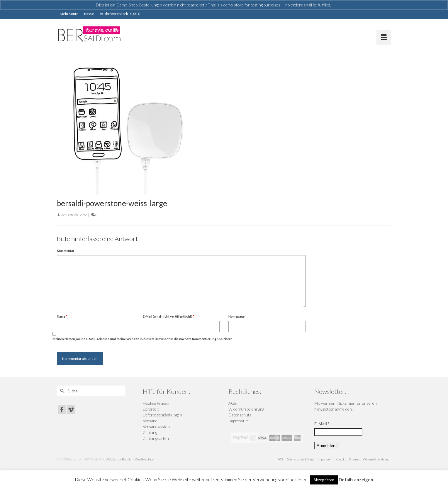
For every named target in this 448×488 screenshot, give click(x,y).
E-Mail (322, 424)
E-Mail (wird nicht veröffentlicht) (169, 316)
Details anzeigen (356, 479)
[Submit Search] (61, 391)
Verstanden (342, 5)
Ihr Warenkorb (120, 14)
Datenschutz (240, 415)
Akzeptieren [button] (324, 480)
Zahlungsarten (156, 438)
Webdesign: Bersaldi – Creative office (130, 459)
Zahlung (150, 432)
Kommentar (66, 251)
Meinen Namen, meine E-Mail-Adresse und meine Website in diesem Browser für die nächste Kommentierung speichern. (143, 339)
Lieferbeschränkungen (162, 415)
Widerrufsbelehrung (246, 409)
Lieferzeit (151, 409)
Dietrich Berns (77, 215)
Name (62, 316)
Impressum (239, 421)
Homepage (236, 316)
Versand (150, 421)
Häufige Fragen (156, 403)
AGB (233, 403)
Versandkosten (156, 427)
